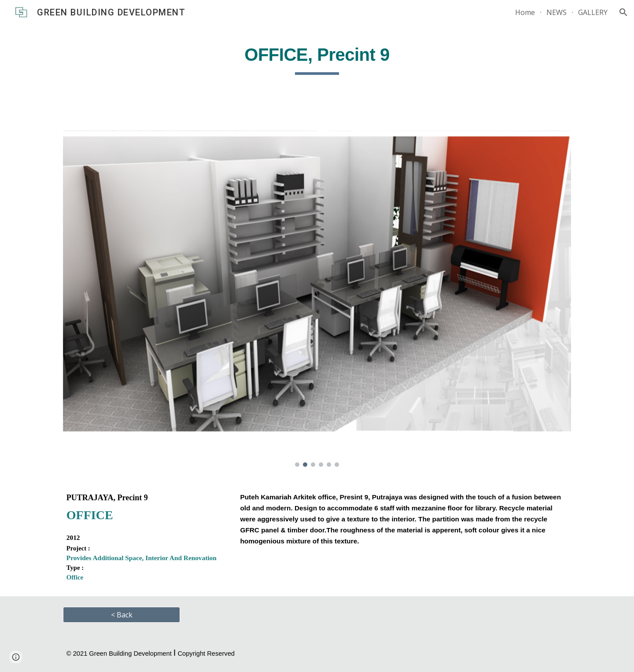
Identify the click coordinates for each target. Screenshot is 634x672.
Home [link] (525, 12)
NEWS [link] (557, 12)
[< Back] (122, 615)
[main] (317, 58)
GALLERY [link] (593, 12)
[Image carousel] (317, 292)
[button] (623, 12)
